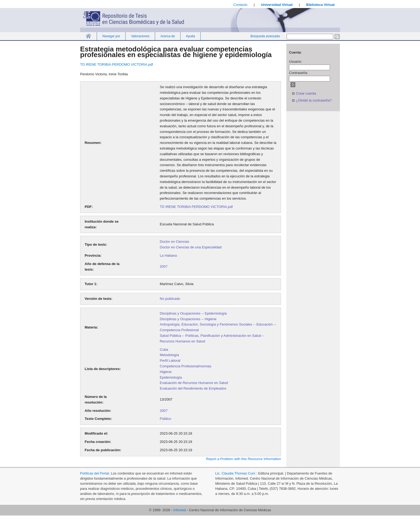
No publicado (170, 299)
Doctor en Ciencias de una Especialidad (191, 247)
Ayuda (190, 36)
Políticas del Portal (95, 473)
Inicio (88, 36)
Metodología (170, 355)
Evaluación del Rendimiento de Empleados (193, 388)
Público (166, 419)
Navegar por (111, 36)
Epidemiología (171, 377)
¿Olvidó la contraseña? (312, 100)
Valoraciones (140, 36)
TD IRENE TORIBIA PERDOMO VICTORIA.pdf (117, 64)
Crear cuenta (304, 93)
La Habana (168, 255)
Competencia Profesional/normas (186, 366)
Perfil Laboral (170, 361)
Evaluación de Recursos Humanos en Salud (194, 383)
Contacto (241, 5)
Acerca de (168, 36)
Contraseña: (299, 73)
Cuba (164, 350)
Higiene (166, 372)
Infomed (180, 510)
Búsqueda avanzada (265, 36)
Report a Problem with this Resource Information (243, 459)
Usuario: (295, 61)
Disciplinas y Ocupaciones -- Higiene (188, 319)
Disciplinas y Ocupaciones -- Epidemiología (193, 313)
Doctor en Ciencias (175, 242)
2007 (164, 266)
